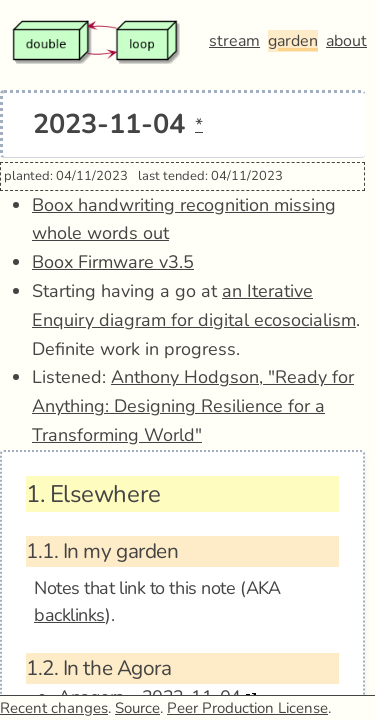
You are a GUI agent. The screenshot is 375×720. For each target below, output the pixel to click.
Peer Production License (247, 708)
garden (293, 41)
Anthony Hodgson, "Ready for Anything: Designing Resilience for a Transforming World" (193, 406)
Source (137, 708)
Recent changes (54, 708)
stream (234, 41)
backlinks (69, 615)
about (346, 41)
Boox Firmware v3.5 (113, 262)
